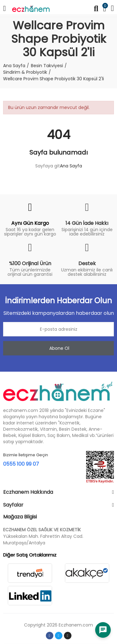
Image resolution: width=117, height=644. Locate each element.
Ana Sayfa (71, 166)
